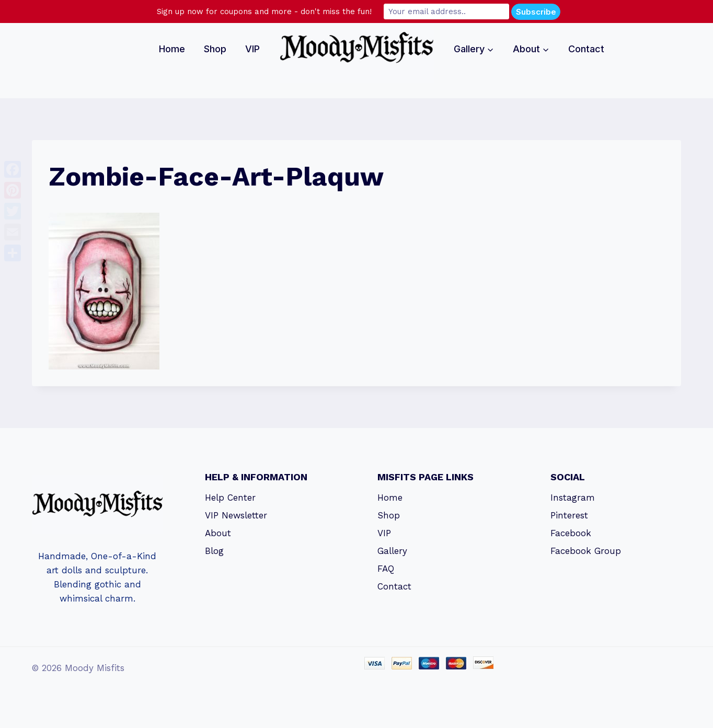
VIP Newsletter (236, 515)
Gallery (392, 551)
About (218, 533)
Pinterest (569, 515)
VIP (252, 49)
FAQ (386, 569)
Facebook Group (586, 551)
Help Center (230, 498)
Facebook (571, 533)
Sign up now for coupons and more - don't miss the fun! (264, 11)
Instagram (573, 498)
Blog (214, 551)
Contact (586, 49)
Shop (215, 49)
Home (172, 49)
